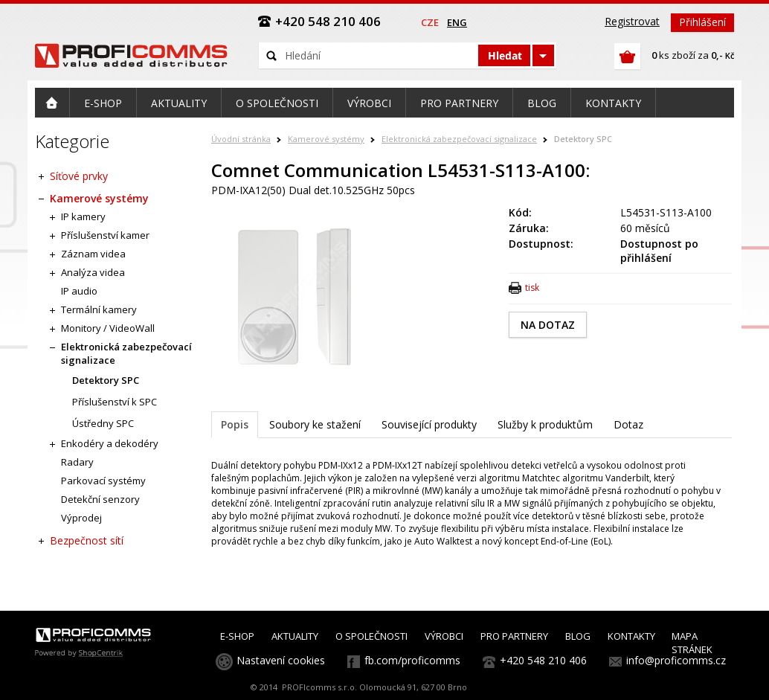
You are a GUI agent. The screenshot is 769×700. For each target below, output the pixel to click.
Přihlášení (702, 22)
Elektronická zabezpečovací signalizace (459, 139)
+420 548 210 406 (543, 660)
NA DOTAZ (548, 325)
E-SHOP (237, 636)
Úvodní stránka (241, 139)
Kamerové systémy (326, 139)
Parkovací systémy (103, 481)
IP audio (79, 291)
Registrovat (632, 21)
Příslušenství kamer (105, 235)
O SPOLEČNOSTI (371, 636)
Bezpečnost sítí (87, 540)
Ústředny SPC (103, 423)
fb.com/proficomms (412, 660)
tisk (532, 288)
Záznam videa (93, 254)
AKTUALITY (295, 636)
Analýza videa (93, 272)
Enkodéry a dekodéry (110, 443)
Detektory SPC (583, 139)
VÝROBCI (444, 636)
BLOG (578, 636)
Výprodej (81, 518)
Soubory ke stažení (315, 424)
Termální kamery (99, 309)
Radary (77, 462)
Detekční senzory (100, 499)
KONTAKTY (631, 636)
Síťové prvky (79, 176)
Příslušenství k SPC (115, 402)
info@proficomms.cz (676, 660)
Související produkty (429, 424)
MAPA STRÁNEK (692, 643)
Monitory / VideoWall (108, 328)
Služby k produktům (545, 424)
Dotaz (628, 424)
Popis (235, 424)
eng (457, 22)
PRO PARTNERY (514, 636)
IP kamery (83, 216)
